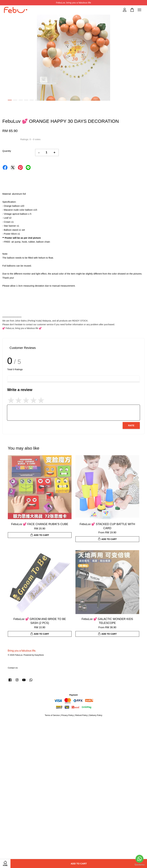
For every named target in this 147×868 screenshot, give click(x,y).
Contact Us (13, 668)
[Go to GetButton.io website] (140, 865)
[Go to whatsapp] (140, 859)
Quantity (7, 151)
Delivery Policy (96, 715)
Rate (131, 425)
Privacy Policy (67, 715)
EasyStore (39, 655)
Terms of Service (52, 715)
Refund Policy (81, 715)
